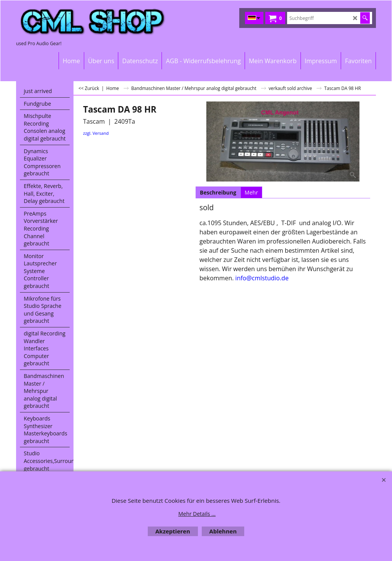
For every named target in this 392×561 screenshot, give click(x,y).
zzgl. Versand (96, 133)
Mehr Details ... (197, 514)
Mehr (251, 192)
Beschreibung (218, 192)
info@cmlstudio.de (262, 278)
